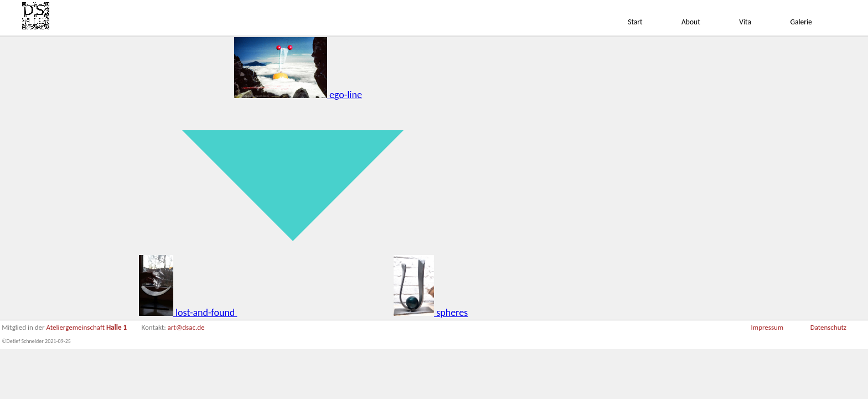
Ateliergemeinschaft (87, 327)
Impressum (767, 327)
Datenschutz (828, 327)
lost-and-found (188, 313)
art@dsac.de (186, 327)
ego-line (298, 95)
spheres (431, 313)
